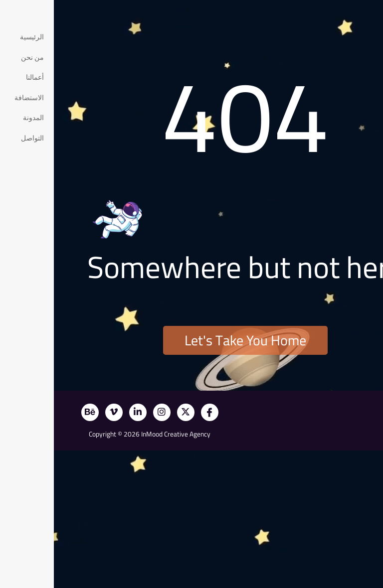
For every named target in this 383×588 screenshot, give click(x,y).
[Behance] (36, 412)
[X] (132, 412)
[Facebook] (156, 412)
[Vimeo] (60, 412)
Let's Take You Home (191, 340)
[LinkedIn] (84, 412)
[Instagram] (108, 412)
